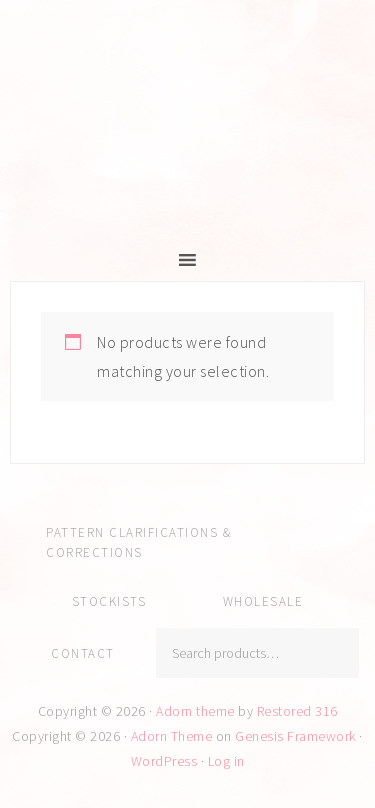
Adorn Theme (172, 736)
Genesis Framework (295, 736)
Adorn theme (195, 711)
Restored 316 (297, 711)
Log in (226, 761)
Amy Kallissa (187, 145)
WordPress (164, 761)
